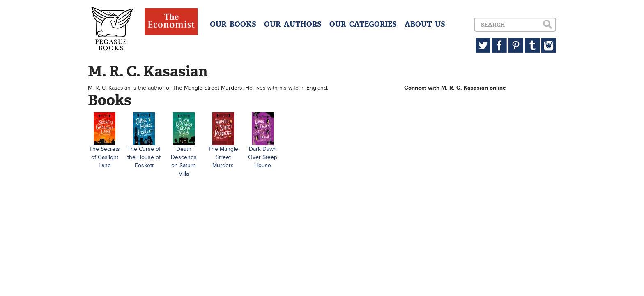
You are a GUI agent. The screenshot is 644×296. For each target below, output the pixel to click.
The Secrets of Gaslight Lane (105, 157)
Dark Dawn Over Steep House (263, 157)
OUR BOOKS (233, 24)
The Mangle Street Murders (223, 157)
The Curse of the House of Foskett (144, 157)
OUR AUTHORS (293, 24)
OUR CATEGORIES (363, 24)
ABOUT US (425, 24)
